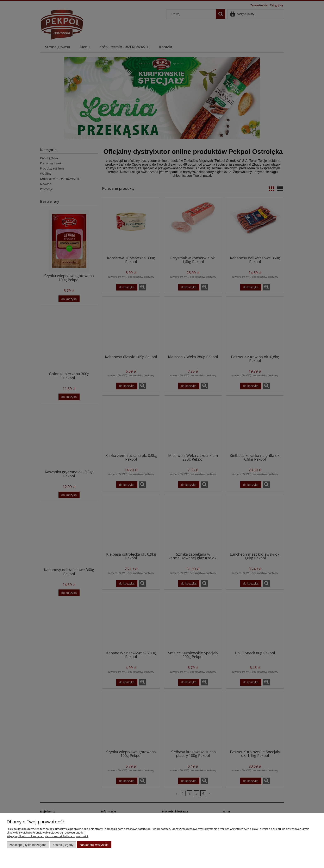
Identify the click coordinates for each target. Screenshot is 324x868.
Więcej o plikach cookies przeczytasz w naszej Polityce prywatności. (48, 836)
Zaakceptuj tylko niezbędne (28, 845)
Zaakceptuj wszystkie (94, 845)
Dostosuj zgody (63, 845)
